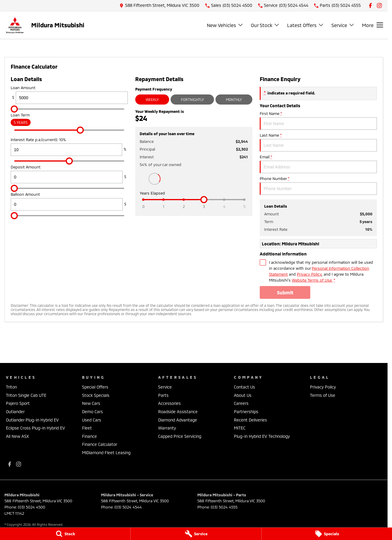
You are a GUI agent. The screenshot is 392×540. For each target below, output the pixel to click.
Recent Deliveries (250, 420)
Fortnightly (192, 100)
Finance (89, 436)
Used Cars (92, 420)
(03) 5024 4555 (224, 507)
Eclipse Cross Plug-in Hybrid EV (36, 428)
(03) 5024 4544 (128, 507)
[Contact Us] (159, 5)
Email (318, 164)
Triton (11, 387)
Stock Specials (96, 395)
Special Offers (95, 387)
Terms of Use (323, 395)
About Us (243, 395)
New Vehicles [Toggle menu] (225, 25)
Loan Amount (69, 95)
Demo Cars (92, 412)
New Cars (91, 403)
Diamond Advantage (178, 420)
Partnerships (246, 412)
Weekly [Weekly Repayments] (152, 100)
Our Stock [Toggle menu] (265, 25)
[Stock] (65, 534)
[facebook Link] (370, 5)
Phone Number (318, 185)
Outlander (15, 412)
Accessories (169, 403)
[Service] (196, 534)
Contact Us (244, 387)
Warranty (167, 428)
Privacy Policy (323, 387)
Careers (241, 403)
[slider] (14, 109)
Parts (163, 395)
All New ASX (17, 436)
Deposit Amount (69, 174)
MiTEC (240, 428)
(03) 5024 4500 (32, 507)
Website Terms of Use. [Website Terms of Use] (312, 280)
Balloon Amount (69, 201)
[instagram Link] (379, 5)
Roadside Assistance (178, 412)
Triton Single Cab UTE (26, 395)
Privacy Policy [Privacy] (309, 274)
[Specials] (327, 534)
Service (165, 387)
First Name (318, 120)
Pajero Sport (18, 403)
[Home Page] (15, 25)
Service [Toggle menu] (343, 25)
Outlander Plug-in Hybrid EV (32, 420)
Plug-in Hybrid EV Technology (262, 436)
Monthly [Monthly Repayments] (234, 100)
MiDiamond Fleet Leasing (106, 453)
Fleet (87, 428)
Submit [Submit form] (285, 292)
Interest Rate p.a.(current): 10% (69, 147)
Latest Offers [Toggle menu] (306, 25)
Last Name (318, 142)
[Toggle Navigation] (373, 25)
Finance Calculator (100, 444)
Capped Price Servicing (180, 436)
